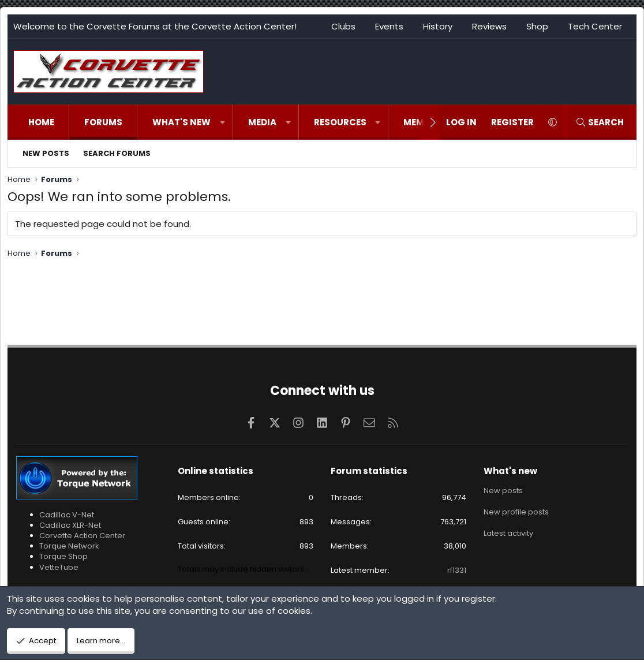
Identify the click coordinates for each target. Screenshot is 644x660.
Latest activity (508, 532)
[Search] (600, 122)
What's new (181, 122)
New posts (46, 153)
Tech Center (595, 26)
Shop (537, 26)
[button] (222, 122)
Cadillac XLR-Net (70, 525)
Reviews (489, 26)
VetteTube (59, 567)
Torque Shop (63, 556)
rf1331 (457, 570)
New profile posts (516, 511)
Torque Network (69, 546)
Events (389, 26)
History (438, 26)
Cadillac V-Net (67, 515)
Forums (103, 122)
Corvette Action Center (82, 536)
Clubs (343, 26)
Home (41, 122)
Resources (340, 122)
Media (262, 122)
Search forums (117, 153)
